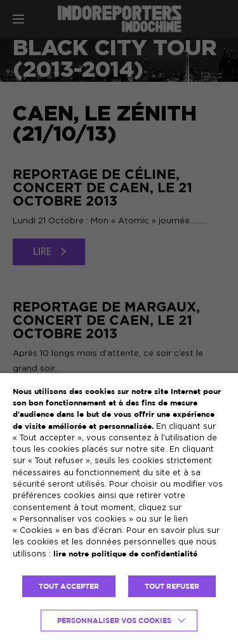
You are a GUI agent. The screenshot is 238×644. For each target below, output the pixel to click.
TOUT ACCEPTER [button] (69, 586)
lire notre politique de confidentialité (125, 554)
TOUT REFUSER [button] (172, 586)
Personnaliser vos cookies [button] (114, 621)
